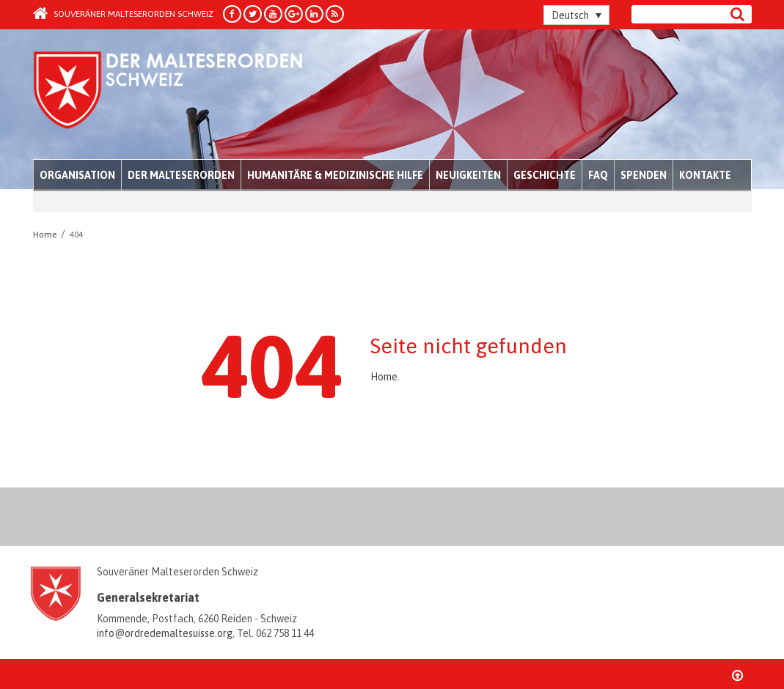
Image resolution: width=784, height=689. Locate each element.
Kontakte (705, 175)
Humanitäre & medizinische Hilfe (335, 175)
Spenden (644, 175)
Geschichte (545, 175)
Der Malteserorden (181, 175)
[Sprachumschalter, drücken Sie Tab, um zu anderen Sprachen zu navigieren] (576, 15)
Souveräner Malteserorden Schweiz (123, 14)
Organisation (77, 175)
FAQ (598, 175)
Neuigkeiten (468, 175)
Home (384, 377)
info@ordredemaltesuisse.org (165, 633)
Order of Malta (170, 95)
